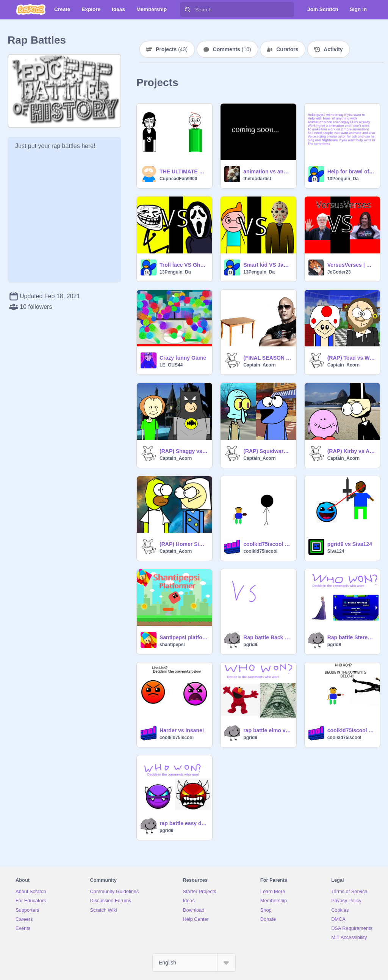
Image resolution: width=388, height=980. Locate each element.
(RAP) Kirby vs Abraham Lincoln (351, 451)
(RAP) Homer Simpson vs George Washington (184, 544)
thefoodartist (257, 179)
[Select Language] (194, 963)
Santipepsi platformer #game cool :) (184, 637)
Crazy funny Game (183, 358)
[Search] (188, 9)
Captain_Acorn (259, 365)
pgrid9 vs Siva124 (350, 544)
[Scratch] (31, 9)
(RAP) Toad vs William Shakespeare (351, 358)
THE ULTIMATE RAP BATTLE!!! (184, 171)
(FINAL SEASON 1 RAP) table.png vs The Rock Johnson (267, 358)
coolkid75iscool (260, 551)
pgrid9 (250, 645)
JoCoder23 (339, 272)
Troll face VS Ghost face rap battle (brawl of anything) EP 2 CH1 (184, 265)
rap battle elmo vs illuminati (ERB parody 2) (267, 730)
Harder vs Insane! (182, 730)
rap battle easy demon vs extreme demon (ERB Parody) (184, 823)
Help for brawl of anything (351, 171)
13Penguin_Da (343, 179)
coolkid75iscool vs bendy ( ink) (351, 730)
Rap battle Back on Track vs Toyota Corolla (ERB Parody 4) (267, 637)
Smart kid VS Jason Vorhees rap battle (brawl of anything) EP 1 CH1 (267, 265)
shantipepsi (172, 645)
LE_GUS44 (171, 365)
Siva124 (336, 551)
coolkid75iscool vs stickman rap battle (267, 544)
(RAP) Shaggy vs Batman (184, 451)
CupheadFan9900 (178, 179)
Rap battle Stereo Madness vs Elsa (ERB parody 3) (351, 637)
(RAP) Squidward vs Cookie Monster (267, 451)
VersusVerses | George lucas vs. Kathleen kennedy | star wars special (351, 265)
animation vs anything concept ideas (267, 171)
